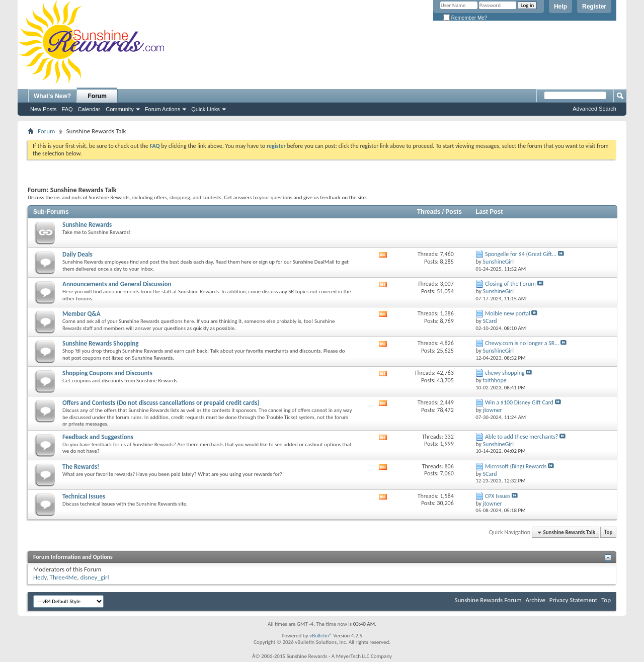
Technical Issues (84, 496)
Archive (535, 600)
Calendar (89, 109)
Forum (97, 96)
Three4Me (64, 577)
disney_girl (94, 577)
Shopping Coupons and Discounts (107, 373)
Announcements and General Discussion (117, 284)
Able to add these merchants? (522, 437)
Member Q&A (82, 314)
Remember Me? (465, 18)
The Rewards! (81, 467)
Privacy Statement (573, 600)
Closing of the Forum (510, 284)
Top (608, 532)
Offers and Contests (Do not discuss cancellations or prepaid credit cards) (161, 403)
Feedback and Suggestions (98, 437)
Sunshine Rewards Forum (488, 600)
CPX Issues (498, 496)
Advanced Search (594, 109)
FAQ (67, 109)
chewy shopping (505, 373)
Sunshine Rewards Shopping (100, 343)
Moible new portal (508, 313)
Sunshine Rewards (87, 225)
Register (594, 7)
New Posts (44, 109)
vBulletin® (321, 636)
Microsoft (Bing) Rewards (516, 466)
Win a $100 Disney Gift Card (519, 402)
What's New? (52, 96)
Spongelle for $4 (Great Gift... (521, 254)
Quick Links (206, 109)
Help (560, 7)
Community (120, 109)
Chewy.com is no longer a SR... (522, 343)
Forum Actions (163, 109)
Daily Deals (77, 254)
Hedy (40, 577)
